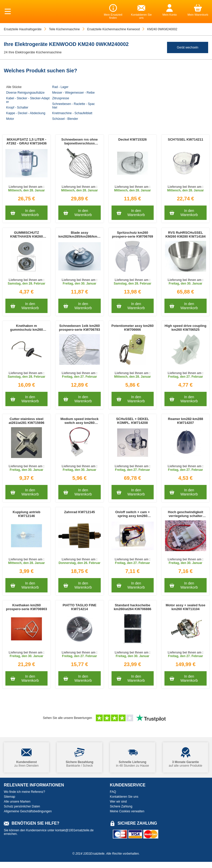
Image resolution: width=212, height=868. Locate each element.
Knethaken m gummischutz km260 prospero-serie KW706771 (26, 328)
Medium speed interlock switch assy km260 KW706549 (79, 421)
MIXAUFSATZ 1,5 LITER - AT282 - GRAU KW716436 (27, 141)
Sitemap (10, 797)
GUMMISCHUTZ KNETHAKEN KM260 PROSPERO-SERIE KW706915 (27, 235)
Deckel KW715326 (132, 139)
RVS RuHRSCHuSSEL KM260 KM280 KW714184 (186, 235)
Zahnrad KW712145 (79, 512)
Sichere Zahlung (121, 806)
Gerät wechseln (187, 47)
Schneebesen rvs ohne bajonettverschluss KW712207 (80, 141)
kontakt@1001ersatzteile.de (74, 830)
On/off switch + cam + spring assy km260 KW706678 (132, 514)
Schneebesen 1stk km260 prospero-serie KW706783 (80, 328)
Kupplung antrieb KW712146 (26, 514)
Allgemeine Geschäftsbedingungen (28, 811)
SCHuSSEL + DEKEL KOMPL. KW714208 (133, 421)
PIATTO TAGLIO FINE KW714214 (80, 607)
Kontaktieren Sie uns (124, 797)
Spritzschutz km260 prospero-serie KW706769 (133, 235)
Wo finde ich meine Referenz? (25, 792)
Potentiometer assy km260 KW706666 (133, 328)
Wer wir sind (118, 802)
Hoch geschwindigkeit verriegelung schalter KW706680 (185, 514)
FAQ (113, 792)
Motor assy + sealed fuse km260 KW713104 (186, 607)
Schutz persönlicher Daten (22, 806)
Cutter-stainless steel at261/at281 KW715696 (27, 421)
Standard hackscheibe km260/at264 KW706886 (133, 607)
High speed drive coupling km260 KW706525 (186, 328)
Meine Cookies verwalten (127, 811)
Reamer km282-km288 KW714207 (186, 421)
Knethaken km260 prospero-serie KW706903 (26, 607)
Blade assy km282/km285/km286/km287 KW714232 (79, 235)
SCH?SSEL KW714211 (186, 139)
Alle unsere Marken (17, 802)
